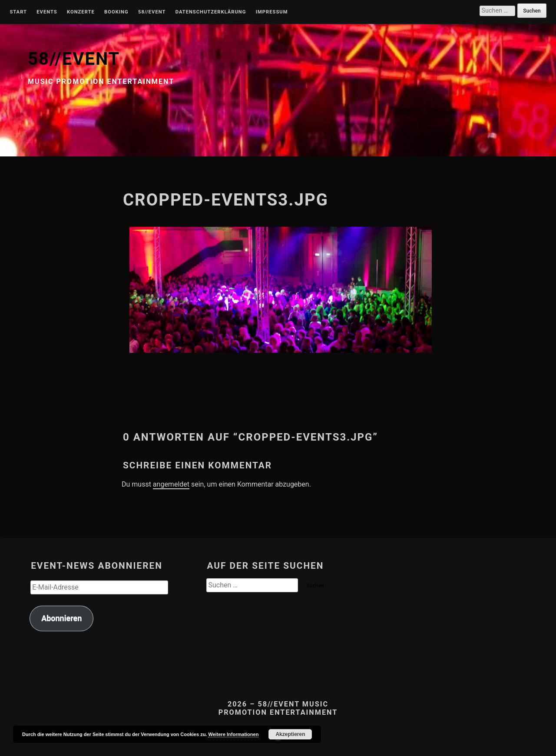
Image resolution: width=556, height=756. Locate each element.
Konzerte (81, 12)
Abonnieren (61, 618)
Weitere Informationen (233, 734)
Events (47, 12)
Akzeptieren (290, 734)
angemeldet (171, 484)
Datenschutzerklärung (211, 12)
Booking (116, 12)
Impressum (272, 12)
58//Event (152, 12)
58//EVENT (74, 59)
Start (18, 12)
